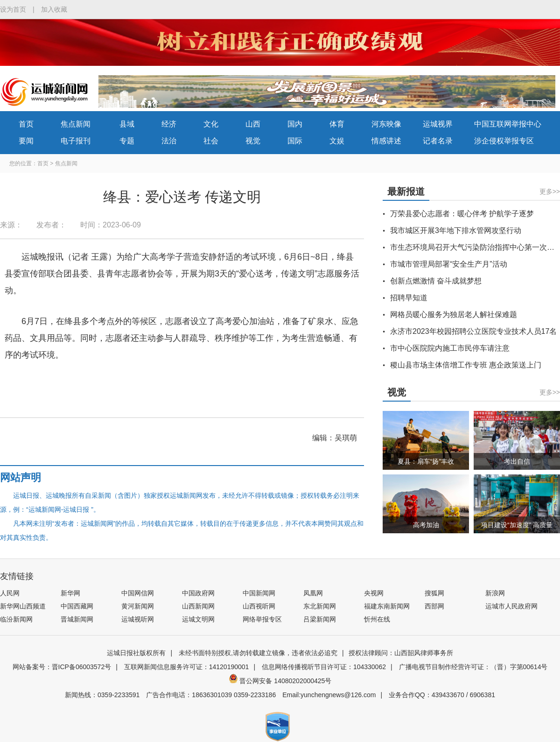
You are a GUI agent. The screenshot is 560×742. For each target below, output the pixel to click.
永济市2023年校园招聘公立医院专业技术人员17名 (473, 331)
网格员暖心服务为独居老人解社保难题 (454, 314)
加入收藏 (54, 9)
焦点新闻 (76, 124)
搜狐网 (434, 593)
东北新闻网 (320, 606)
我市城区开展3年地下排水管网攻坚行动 (456, 230)
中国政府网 (198, 593)
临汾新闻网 (16, 619)
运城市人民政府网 (511, 606)
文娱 (337, 141)
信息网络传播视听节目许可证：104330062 (324, 667)
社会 (211, 141)
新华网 (70, 593)
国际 (295, 141)
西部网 (434, 606)
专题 (127, 141)
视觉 (253, 141)
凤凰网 (313, 593)
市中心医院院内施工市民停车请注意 (450, 348)
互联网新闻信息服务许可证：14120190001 (187, 667)
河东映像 (386, 124)
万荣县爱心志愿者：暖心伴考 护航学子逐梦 (462, 214)
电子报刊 (76, 141)
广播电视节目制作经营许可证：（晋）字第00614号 (473, 667)
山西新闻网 (198, 606)
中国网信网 (138, 593)
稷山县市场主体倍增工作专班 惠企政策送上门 (466, 365)
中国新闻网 (259, 593)
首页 (26, 124)
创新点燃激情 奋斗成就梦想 (436, 281)
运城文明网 (198, 619)
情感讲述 (386, 141)
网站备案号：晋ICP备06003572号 (62, 667)
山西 (253, 124)
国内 (295, 124)
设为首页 (13, 9)
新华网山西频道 (23, 606)
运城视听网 (138, 619)
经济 (169, 124)
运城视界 (438, 124)
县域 (127, 124)
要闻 (26, 141)
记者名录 (438, 141)
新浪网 (495, 593)
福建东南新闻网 (387, 606)
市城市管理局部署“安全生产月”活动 (449, 264)
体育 (337, 124)
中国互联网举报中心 (508, 124)
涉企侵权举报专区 (504, 141)
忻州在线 (377, 619)
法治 (169, 141)
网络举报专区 (262, 619)
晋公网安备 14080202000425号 (280, 681)
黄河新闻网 (138, 606)
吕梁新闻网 (320, 619)
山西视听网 (259, 606)
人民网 (10, 593)
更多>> (550, 191)
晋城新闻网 (77, 619)
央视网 (374, 593)
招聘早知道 (409, 298)
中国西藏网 (77, 606)
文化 (211, 124)
